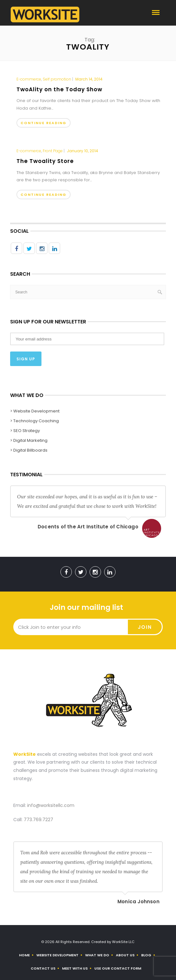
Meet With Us (75, 968)
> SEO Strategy (25, 431)
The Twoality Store (45, 161)
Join (145, 627)
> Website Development (35, 411)
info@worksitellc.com (51, 805)
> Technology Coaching (35, 421)
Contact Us (43, 968)
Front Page (53, 151)
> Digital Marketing (29, 440)
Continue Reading (44, 123)
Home (24, 955)
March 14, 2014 (89, 79)
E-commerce (29, 79)
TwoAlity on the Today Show (59, 89)
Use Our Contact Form (118, 968)
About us (125, 955)
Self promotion (57, 79)
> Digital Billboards (29, 450)
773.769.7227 (38, 820)
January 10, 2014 (82, 151)
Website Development (57, 955)
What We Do (97, 955)
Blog (146, 955)
